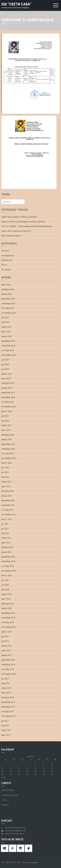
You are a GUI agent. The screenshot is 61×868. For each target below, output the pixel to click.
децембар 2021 (8, 500)
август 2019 (7, 632)
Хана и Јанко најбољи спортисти (16, 231)
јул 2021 (5, 524)
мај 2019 (5, 641)
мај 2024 (5, 369)
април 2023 (6, 425)
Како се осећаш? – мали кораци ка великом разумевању (27, 226)
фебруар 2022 (8, 491)
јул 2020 (5, 580)
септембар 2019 (9, 627)
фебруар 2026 (8, 289)
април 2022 (6, 482)
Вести (4, 265)
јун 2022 (5, 472)
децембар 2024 (8, 341)
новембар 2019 (8, 618)
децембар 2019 (8, 613)
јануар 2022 (7, 496)
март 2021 (6, 543)
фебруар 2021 (8, 547)
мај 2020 (5, 590)
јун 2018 (5, 679)
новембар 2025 (8, 303)
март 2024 (6, 378)
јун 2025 (5, 317)
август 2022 (7, 463)
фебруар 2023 (8, 435)
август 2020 (7, 575)
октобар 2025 (8, 308)
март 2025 (6, 331)
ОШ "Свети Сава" (16, 4)
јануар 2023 (7, 439)
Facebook (5, 805)
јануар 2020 (7, 608)
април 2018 (6, 688)
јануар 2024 (7, 388)
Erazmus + (6, 251)
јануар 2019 (7, 655)
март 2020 (6, 599)
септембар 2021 (9, 514)
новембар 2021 (8, 505)
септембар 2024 (9, 355)
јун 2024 (5, 364)
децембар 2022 (8, 444)
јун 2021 (5, 529)
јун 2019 (5, 636)
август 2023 (7, 411)
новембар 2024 (8, 346)
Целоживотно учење (10, 795)
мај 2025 (5, 322)
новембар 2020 (8, 561)
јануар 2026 (7, 294)
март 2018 (6, 693)
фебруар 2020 (8, 604)
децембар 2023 (8, 392)
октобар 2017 (8, 711)
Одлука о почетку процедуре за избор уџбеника (23, 222)
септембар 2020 (9, 571)
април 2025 (6, 327)
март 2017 (6, 735)
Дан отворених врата (11, 236)
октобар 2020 (8, 566)
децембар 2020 (8, 557)
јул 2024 (5, 360)
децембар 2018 (8, 660)
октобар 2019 (8, 622)
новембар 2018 (8, 665)
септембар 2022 (9, 458)
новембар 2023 (8, 397)
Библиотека (7, 260)
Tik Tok (4, 800)
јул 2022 (5, 467)
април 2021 (6, 538)
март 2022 (6, 486)
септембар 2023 (9, 407)
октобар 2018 (8, 669)
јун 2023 (5, 416)
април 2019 (6, 646)
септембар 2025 (9, 313)
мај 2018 (5, 683)
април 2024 (6, 374)
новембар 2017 (8, 707)
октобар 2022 (8, 453)
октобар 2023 (8, 402)
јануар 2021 (7, 552)
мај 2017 (5, 725)
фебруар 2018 (8, 697)
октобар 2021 (8, 510)
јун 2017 (5, 721)
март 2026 (6, 285)
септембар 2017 (9, 716)
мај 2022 (5, 477)
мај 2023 (5, 421)
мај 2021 (5, 533)
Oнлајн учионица (8, 790)
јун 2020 (5, 585)
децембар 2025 (8, 299)
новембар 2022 (8, 449)
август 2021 (7, 519)
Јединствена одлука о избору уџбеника (19, 217)
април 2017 (6, 730)
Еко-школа (6, 269)
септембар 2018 (9, 674)
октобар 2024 (8, 350)
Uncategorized (8, 255)
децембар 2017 (8, 702)
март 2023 (6, 430)
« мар (3, 777)
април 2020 (6, 594)
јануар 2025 (7, 336)
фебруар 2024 (8, 383)
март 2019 (6, 650)
